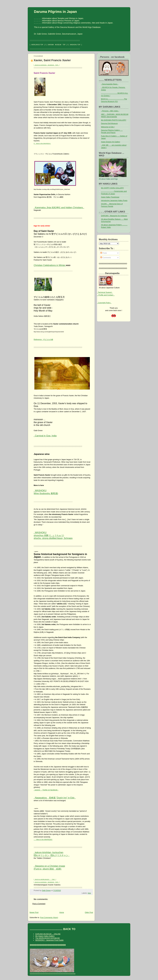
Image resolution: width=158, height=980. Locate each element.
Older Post (89, 912)
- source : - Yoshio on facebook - (46, 790)
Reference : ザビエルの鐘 (43, 340)
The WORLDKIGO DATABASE (48, 938)
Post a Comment (39, 904)
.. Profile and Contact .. (106, 295)
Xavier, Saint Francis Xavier (52, 60)
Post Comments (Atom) (49, 918)
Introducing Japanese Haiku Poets (114, 201)
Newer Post (34, 912)
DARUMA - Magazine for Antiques (114, 216)
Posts (104, 253)
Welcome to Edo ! (108, 127)
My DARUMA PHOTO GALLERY (114, 120)
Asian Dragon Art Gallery (111, 142)
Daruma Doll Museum (109, 123)
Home (62, 912)
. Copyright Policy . (104, 303)
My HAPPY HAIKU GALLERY (112, 188)
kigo (89, 893)
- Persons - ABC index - (110, 111)
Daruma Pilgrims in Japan (55, 12)
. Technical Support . (105, 292)
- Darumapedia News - (110, 84)
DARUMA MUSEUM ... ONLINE (48, 934)
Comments (106, 258)
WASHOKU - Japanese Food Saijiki (49, 940)
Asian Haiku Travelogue (110, 197)
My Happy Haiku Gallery (45, 936)
